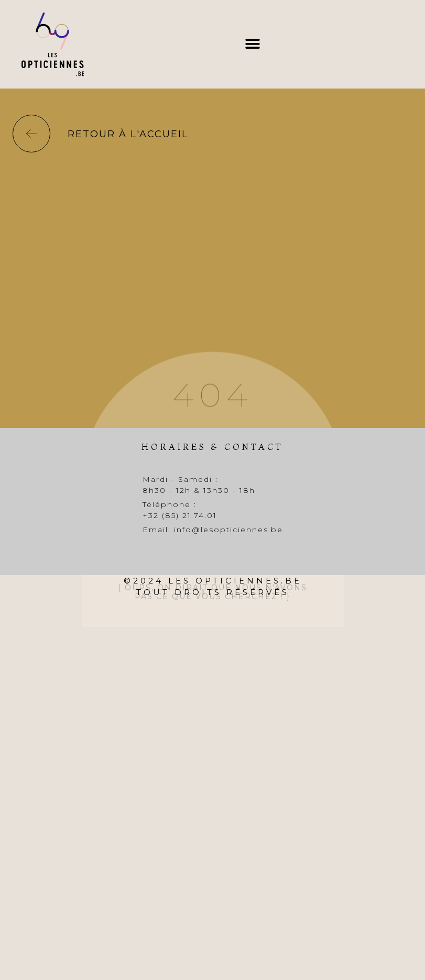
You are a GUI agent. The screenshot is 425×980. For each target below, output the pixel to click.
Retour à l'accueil (128, 134)
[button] (252, 44)
